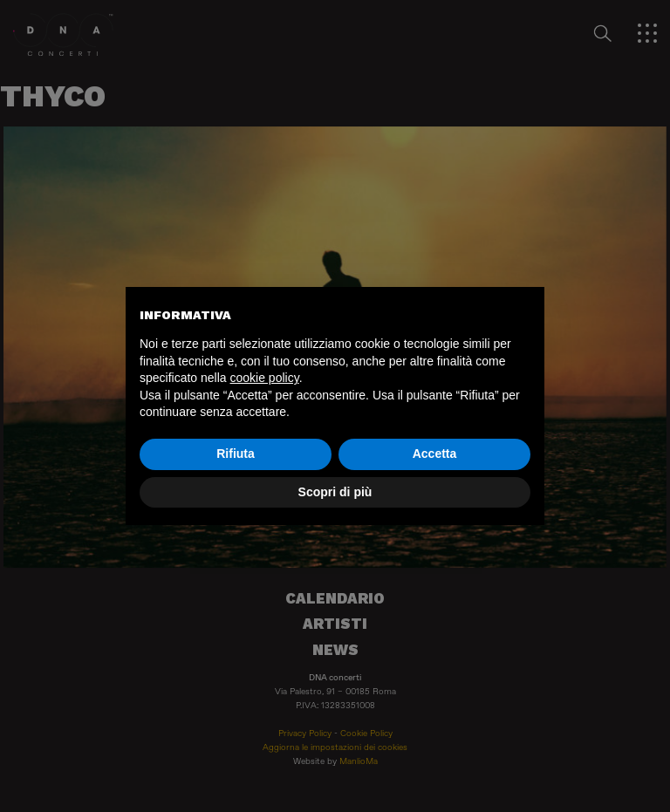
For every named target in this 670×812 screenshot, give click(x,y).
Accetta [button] (435, 454)
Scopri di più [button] (335, 492)
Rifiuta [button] (236, 454)
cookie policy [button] (265, 378)
